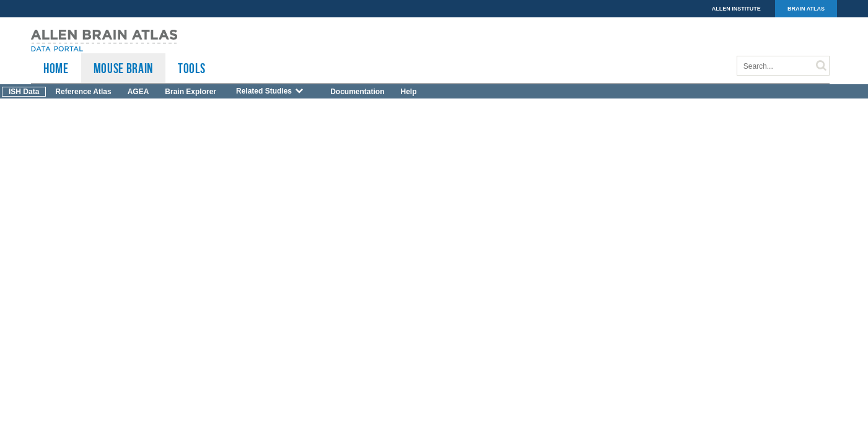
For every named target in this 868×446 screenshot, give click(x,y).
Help (408, 92)
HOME (56, 68)
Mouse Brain (123, 68)
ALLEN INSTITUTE (736, 9)
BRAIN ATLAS (806, 9)
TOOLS (191, 68)
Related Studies (270, 91)
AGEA (138, 92)
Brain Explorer (191, 92)
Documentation (357, 92)
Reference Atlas (83, 92)
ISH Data (24, 92)
